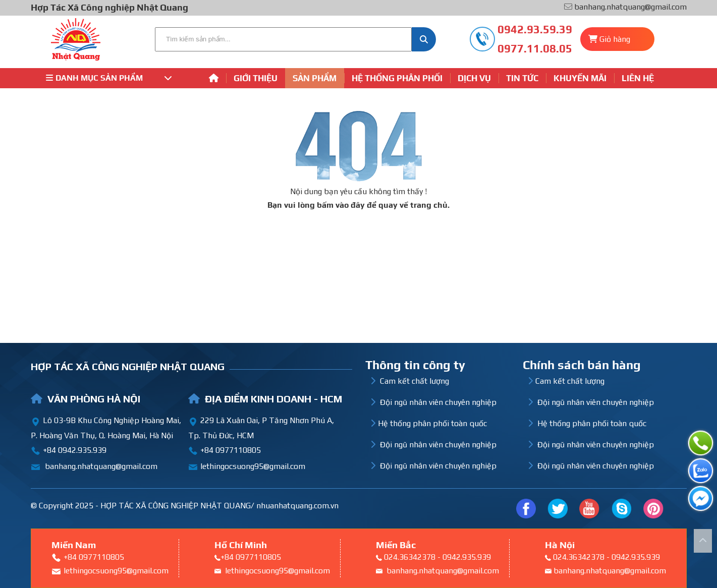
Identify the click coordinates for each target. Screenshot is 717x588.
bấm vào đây (341, 205)
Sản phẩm (315, 78)
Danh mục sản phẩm (109, 78)
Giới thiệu (256, 78)
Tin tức (522, 78)
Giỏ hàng (615, 39)
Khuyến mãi (580, 78)
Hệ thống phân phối (397, 78)
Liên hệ (638, 78)
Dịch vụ (474, 78)
